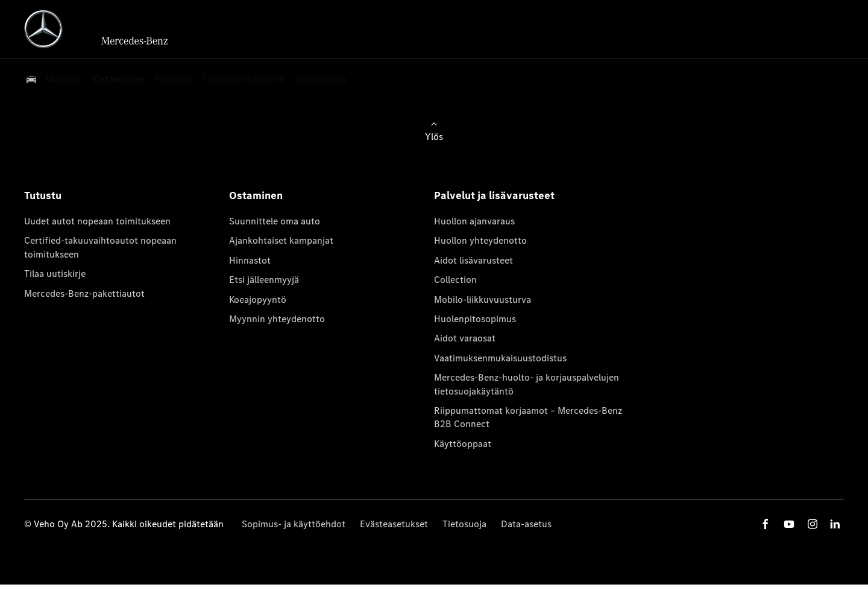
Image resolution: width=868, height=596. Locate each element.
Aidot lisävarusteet (473, 260)
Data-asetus (526, 524)
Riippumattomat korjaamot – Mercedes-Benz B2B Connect (528, 417)
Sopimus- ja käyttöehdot (294, 524)
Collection (455, 280)
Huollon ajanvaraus (474, 221)
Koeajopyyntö (258, 300)
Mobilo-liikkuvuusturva (483, 300)
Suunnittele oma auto (275, 221)
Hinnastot (250, 260)
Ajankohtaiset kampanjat (281, 240)
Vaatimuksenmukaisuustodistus (500, 358)
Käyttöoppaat (463, 444)
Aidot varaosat (465, 338)
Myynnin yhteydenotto (277, 319)
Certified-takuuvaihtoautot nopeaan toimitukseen (100, 247)
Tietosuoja (464, 524)
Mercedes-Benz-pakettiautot (84, 293)
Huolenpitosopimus (475, 319)
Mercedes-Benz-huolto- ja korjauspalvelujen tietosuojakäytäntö (527, 384)
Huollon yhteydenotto (480, 240)
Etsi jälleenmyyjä (264, 280)
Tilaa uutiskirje (55, 274)
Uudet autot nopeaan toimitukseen (97, 221)
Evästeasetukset (394, 524)
